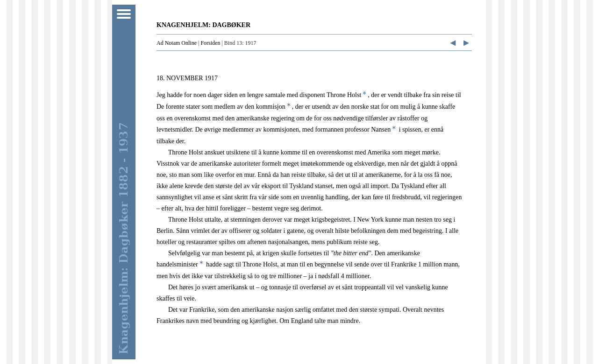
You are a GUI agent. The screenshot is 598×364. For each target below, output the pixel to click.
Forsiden (210, 43)
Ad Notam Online (177, 43)
